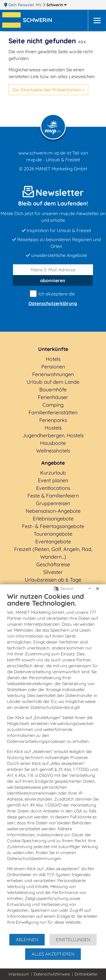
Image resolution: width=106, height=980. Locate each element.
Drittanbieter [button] (86, 974)
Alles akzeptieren (53, 954)
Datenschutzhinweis (52, 974)
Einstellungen (73, 940)
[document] (53, 763)
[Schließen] (98, 589)
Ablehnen (27, 940)
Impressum (19, 974)
